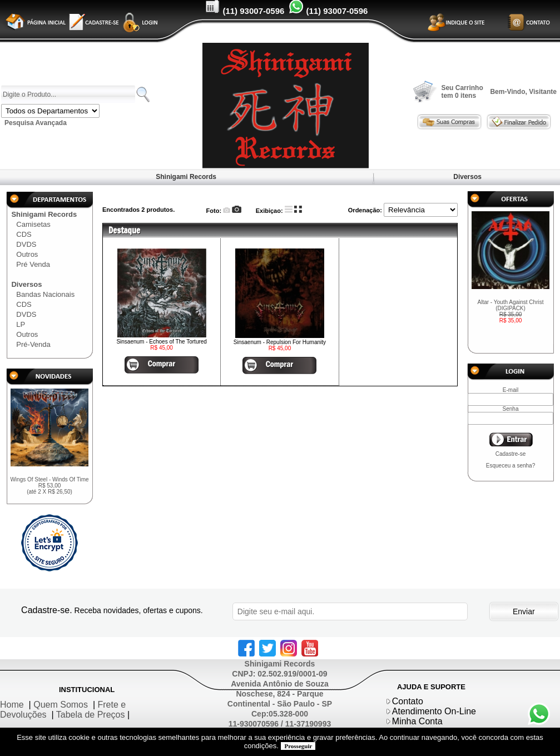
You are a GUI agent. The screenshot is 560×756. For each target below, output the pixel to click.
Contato (408, 701)
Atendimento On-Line (434, 711)
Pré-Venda (33, 344)
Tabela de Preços (91, 715)
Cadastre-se (511, 454)
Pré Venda (33, 264)
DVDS (26, 244)
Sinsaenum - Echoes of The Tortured (162, 342)
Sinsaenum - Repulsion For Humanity (280, 342)
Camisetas (33, 224)
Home (12, 705)
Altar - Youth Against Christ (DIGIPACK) (511, 311)
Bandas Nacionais (45, 294)
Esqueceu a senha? (511, 466)
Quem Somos (61, 705)
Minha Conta (417, 721)
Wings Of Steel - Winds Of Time (49, 486)
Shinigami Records (186, 177)
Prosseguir (298, 746)
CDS (24, 234)
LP (21, 324)
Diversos (467, 177)
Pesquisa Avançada (36, 123)
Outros (27, 254)
